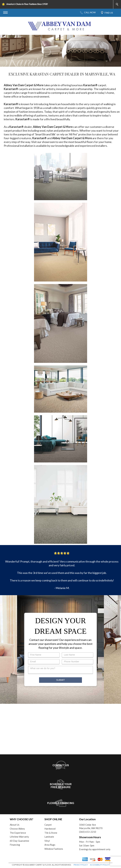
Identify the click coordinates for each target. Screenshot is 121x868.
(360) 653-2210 (88, 832)
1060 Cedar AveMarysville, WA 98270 (91, 826)
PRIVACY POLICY (81, 865)
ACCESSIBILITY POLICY (100, 865)
